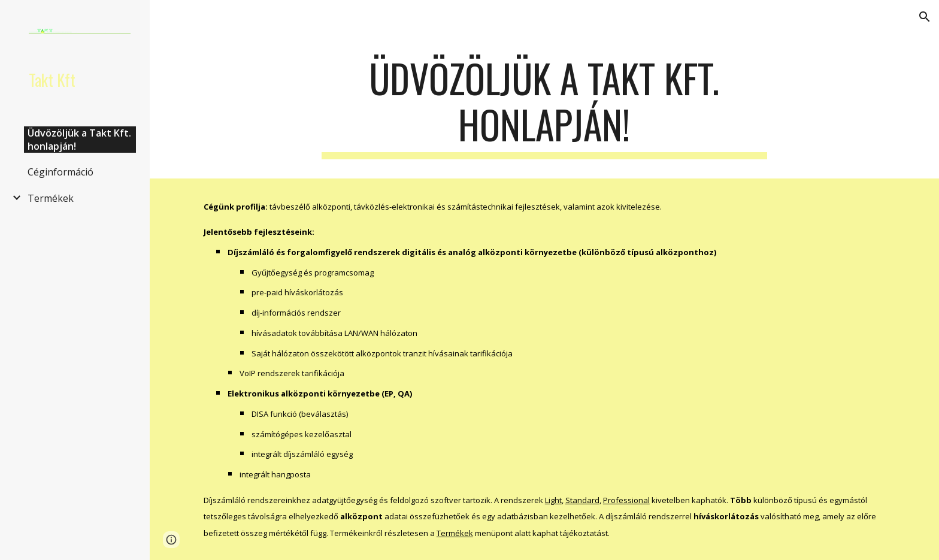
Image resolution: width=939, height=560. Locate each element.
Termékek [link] (51, 198)
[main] (544, 107)
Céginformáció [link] (60, 172)
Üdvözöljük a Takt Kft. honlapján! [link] (79, 140)
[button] (925, 17)
